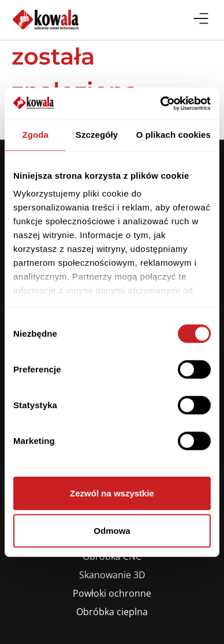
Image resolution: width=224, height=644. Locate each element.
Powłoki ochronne (112, 593)
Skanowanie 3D (112, 575)
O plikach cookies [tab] (173, 135)
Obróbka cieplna (112, 612)
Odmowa (112, 531)
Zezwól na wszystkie (112, 493)
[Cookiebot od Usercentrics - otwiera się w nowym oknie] (161, 103)
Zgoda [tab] (35, 135)
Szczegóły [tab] (97, 135)
